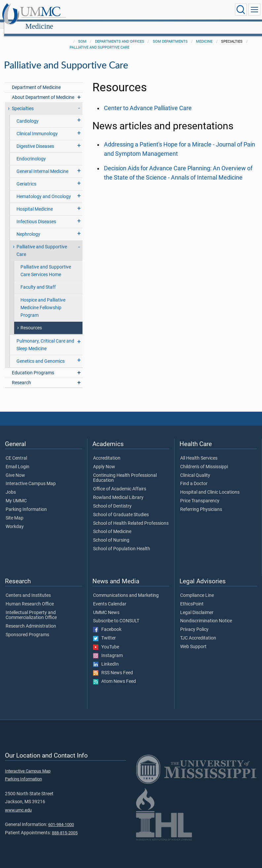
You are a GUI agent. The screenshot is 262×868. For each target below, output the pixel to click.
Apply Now (104, 460)
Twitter (104, 631)
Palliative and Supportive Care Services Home (46, 264)
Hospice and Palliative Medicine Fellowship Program (43, 300)
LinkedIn (106, 657)
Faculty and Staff (38, 280)
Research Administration (31, 619)
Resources (31, 321)
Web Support (193, 640)
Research (21, 375)
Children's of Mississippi (204, 460)
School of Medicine (112, 524)
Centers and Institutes (28, 588)
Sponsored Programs (27, 628)
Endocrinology (31, 152)
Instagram (108, 648)
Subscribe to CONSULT (116, 614)
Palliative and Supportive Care (99, 40)
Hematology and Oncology (44, 189)
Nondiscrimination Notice (206, 614)
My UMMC (16, 494)
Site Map (15, 511)
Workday (15, 519)
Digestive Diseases (35, 139)
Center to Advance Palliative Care (148, 101)
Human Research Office (30, 597)
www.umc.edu (18, 803)
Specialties (23, 101)
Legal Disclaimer (197, 605)
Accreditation (107, 451)
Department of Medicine (36, 80)
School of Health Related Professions (131, 516)
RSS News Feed (113, 666)
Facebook (107, 622)
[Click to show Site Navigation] (254, 10)
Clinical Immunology (37, 126)
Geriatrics (26, 177)
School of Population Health (122, 542)
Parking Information (26, 502)
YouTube (106, 640)
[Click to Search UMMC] (241, 10)
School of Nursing (111, 533)
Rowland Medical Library (118, 490)
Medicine (101, 11)
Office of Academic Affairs (120, 482)
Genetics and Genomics (41, 354)
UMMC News (106, 605)
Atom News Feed (115, 674)
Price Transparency (200, 494)
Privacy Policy (194, 622)
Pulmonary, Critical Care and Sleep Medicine (45, 338)
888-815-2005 (65, 826)
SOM (82, 34)
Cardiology (28, 114)
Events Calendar (110, 597)
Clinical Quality (195, 468)
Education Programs (33, 366)
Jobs (11, 485)
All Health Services (199, 451)
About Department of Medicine (43, 90)
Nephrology (28, 227)
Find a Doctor (194, 476)
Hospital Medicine (35, 202)
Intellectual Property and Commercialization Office (31, 608)
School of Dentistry (112, 499)
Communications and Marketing (126, 588)
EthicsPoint (192, 597)
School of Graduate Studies (121, 508)
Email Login (17, 460)
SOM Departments (170, 34)
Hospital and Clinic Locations (210, 485)
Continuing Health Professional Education (125, 471)
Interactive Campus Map (31, 476)
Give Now (15, 468)
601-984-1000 (61, 817)
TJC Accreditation (198, 631)
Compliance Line (197, 588)
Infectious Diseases (36, 214)
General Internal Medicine (42, 164)
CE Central (16, 451)
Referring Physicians (201, 502)
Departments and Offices (120, 34)
